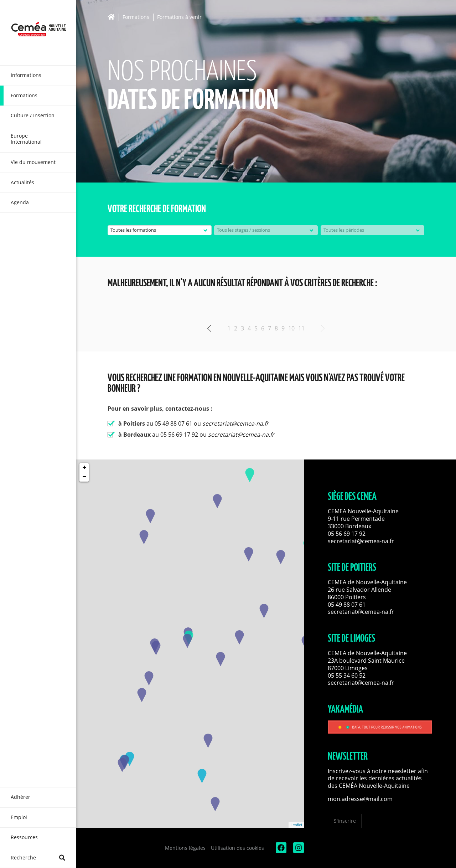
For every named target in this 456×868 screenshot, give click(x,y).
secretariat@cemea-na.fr (361, 541)
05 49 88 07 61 (347, 605)
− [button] (84, 477)
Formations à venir (179, 17)
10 (291, 328)
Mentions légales (185, 848)
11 (301, 328)
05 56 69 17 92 (347, 534)
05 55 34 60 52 (347, 676)
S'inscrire (345, 821)
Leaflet (296, 825)
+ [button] (84, 468)
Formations (136, 17)
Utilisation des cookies (237, 848)
